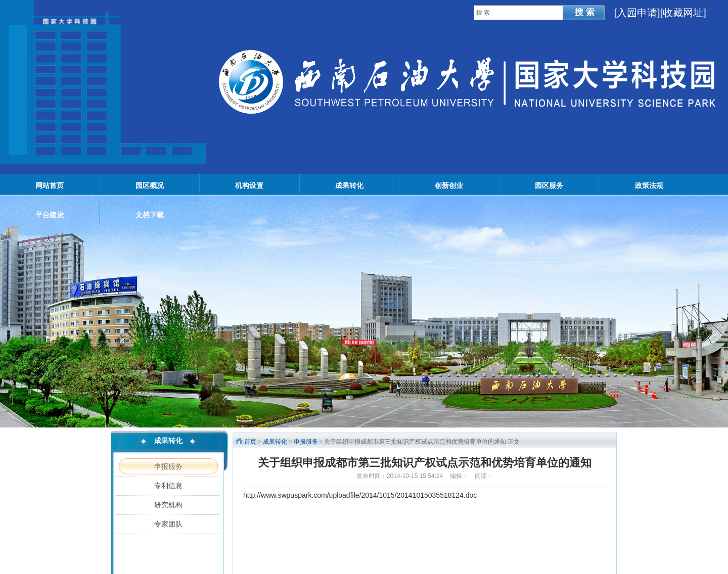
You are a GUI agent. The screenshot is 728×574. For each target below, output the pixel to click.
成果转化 (275, 442)
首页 (250, 442)
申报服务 (168, 466)
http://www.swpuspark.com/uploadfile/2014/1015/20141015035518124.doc (360, 495)
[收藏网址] (683, 13)
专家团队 (168, 524)
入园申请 (637, 13)
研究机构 (168, 505)
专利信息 (168, 486)
